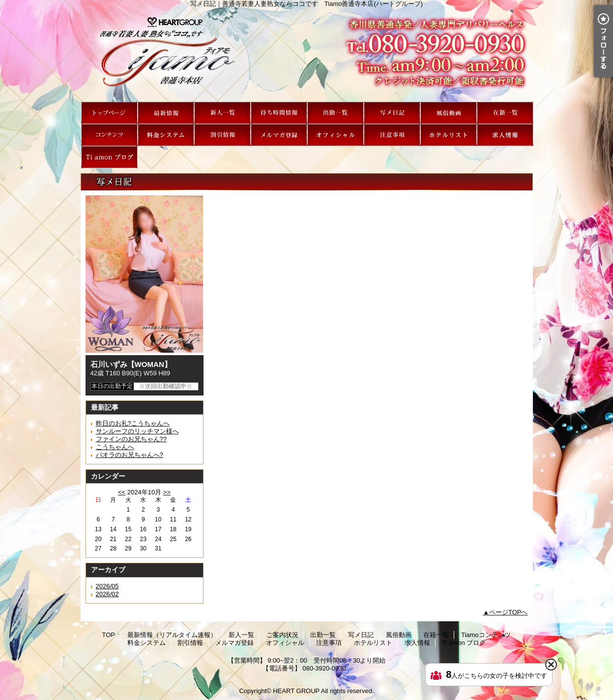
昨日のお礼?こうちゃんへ (133, 423)
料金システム (166, 135)
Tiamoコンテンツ (109, 135)
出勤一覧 (336, 113)
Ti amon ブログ (109, 157)
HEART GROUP (296, 691)
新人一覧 (222, 113)
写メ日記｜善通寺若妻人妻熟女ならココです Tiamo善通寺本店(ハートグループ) (307, 55)
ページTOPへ (509, 612)
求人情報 (505, 135)
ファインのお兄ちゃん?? (131, 439)
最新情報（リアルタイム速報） (166, 113)
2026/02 (107, 594)
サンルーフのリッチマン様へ (137, 431)
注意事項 (392, 135)
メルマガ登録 (279, 135)
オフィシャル (336, 135)
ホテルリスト (449, 135)
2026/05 (107, 586)
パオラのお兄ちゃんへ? (130, 455)
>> (167, 492)
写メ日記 (392, 113)
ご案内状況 (279, 113)
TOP (109, 113)
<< (122, 492)
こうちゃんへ (115, 447)
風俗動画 (449, 113)
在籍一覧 (505, 113)
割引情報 (222, 135)
